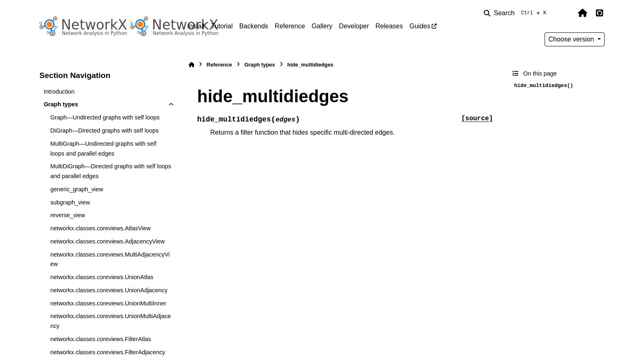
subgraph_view (70, 202)
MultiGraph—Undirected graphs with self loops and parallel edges (103, 149)
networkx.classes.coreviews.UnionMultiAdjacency (110, 321)
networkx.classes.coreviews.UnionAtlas (102, 277)
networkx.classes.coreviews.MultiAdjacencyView (110, 259)
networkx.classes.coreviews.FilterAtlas (101, 339)
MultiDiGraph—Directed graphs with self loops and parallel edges (110, 171)
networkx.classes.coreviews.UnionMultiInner (108, 303)
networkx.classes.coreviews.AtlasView (100, 228)
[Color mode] (565, 13)
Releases (389, 26)
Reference (290, 26)
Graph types (61, 104)
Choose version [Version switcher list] (572, 39)
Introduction (59, 92)
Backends (254, 26)
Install (196, 26)
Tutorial (222, 26)
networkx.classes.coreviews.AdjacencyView (107, 241)
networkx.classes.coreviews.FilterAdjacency (108, 352)
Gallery (322, 26)
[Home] (191, 65)
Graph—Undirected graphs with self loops (105, 117)
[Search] (517, 13)
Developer (354, 26)
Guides (420, 26)
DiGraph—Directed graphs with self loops (104, 131)
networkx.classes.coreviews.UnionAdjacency (109, 290)
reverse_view (68, 215)
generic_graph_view (77, 189)
